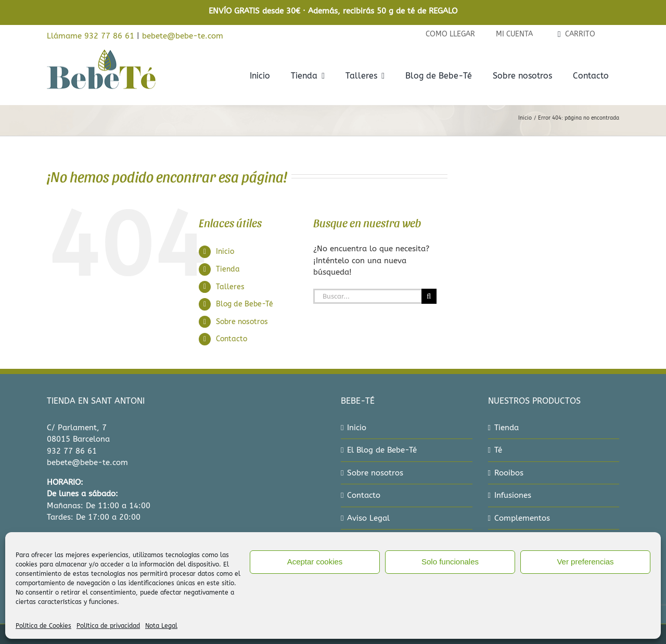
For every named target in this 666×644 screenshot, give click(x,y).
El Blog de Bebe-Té (382, 450)
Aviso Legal (368, 518)
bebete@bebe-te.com (183, 36)
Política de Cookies (43, 626)
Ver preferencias (585, 562)
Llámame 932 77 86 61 (91, 36)
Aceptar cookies (315, 562)
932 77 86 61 (72, 451)
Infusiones (513, 495)
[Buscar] (429, 296)
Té (498, 450)
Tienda (228, 269)
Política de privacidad (108, 626)
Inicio (225, 252)
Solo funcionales (450, 562)
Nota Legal (161, 626)
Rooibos (509, 473)
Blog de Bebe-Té (245, 304)
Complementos (522, 518)
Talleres (230, 287)
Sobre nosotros (242, 322)
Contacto (232, 339)
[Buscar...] (367, 296)
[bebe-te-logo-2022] (101, 53)
